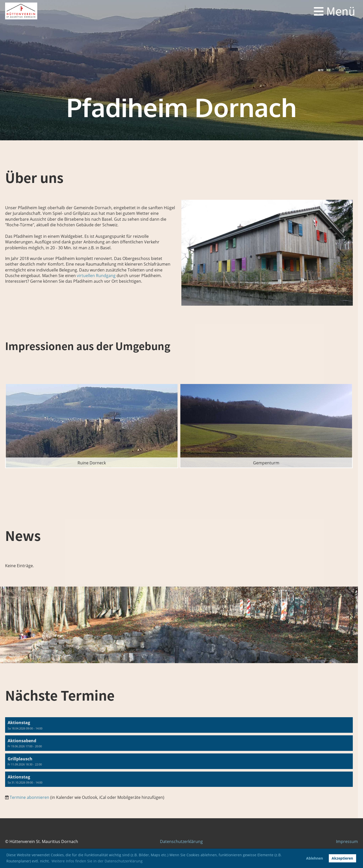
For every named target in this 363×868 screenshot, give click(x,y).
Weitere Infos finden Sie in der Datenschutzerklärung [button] (97, 861)
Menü (335, 11)
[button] (179, 725)
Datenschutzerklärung (181, 841)
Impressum (347, 841)
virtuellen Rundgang (96, 276)
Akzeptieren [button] (342, 858)
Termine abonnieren (29, 797)
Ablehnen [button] (315, 858)
